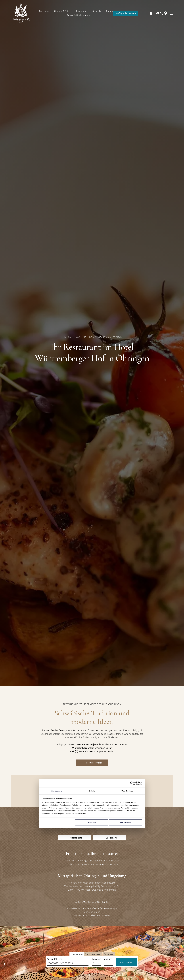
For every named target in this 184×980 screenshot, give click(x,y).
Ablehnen (92, 822)
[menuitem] (45, 11)
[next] (179, 964)
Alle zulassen (126, 822)
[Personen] (96, 976)
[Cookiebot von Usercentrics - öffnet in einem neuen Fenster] (132, 783)
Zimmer (108, 972)
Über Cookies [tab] (127, 791)
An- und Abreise (55, 972)
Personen (97, 972)
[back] (5, 964)
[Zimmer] (109, 976)
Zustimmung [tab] (57, 791)
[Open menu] (171, 13)
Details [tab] (92, 791)
